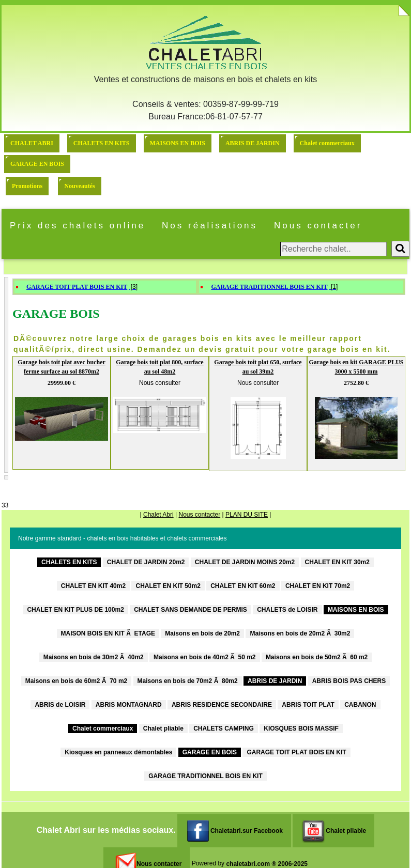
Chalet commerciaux (327, 143)
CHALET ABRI (32, 143)
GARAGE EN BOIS (37, 164)
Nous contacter (318, 226)
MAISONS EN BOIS (178, 143)
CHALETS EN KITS (102, 143)
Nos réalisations (210, 226)
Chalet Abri (158, 515)
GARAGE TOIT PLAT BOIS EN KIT (77, 287)
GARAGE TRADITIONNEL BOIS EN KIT (269, 287)
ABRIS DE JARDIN (253, 143)
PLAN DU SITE (247, 515)
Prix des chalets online (78, 226)
